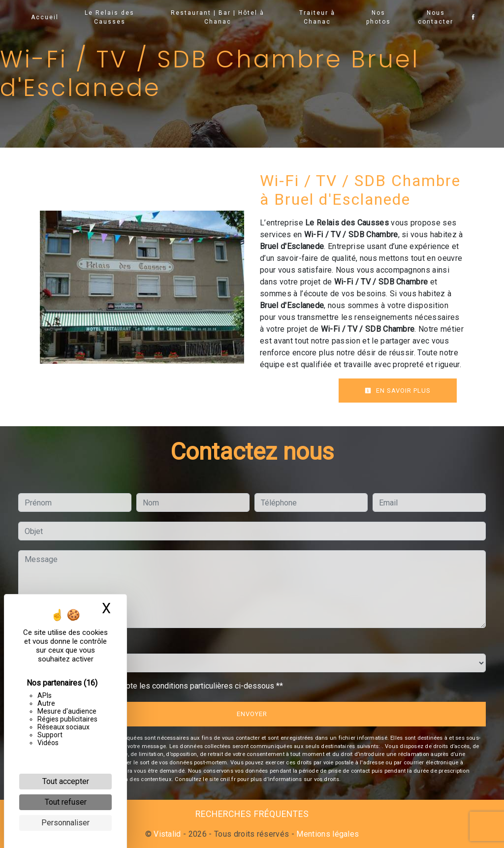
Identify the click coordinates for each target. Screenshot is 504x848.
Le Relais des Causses (110, 17)
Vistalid (167, 834)
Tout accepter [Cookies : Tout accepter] (66, 781)
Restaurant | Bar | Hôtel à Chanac (218, 17)
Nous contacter (436, 17)
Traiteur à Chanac (317, 17)
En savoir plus (398, 391)
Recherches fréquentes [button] (252, 814)
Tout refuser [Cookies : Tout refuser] (66, 802)
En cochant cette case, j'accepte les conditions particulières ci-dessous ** (156, 686)
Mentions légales (327, 834)
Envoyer (252, 714)
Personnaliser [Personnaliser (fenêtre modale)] (65, 823)
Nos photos (378, 17)
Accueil (45, 17)
